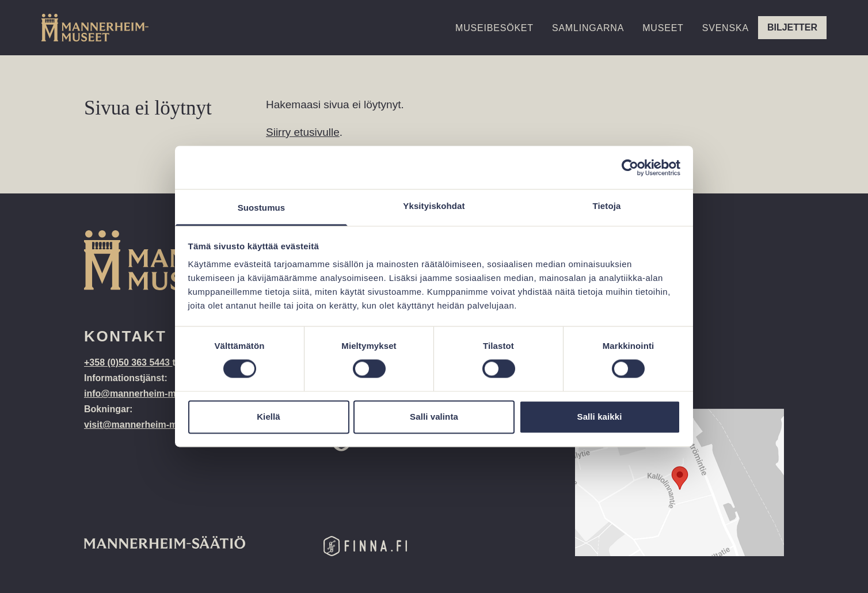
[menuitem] (726, 38)
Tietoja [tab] (607, 206)
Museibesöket (494, 28)
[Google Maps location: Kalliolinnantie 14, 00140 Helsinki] (679, 482)
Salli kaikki (600, 417)
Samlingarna (588, 28)
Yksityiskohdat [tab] (434, 206)
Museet (663, 28)
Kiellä (269, 417)
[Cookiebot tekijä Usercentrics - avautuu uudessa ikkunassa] (630, 168)
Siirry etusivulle (303, 132)
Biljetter (792, 27)
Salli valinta (434, 417)
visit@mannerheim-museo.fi (146, 425)
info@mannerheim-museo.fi (145, 394)
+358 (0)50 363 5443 (128, 362)
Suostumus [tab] (262, 208)
